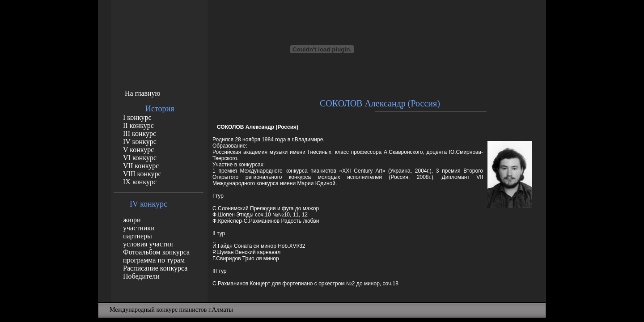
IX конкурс (140, 182)
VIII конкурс (142, 174)
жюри (132, 220)
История (160, 109)
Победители (141, 276)
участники (139, 228)
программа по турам (154, 260)
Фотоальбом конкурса (156, 252)
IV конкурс (140, 142)
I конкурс (137, 117)
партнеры (138, 236)
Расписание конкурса (155, 268)
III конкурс (140, 133)
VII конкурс (141, 166)
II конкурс (138, 125)
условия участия (148, 244)
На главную (143, 93)
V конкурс (138, 150)
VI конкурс (140, 158)
